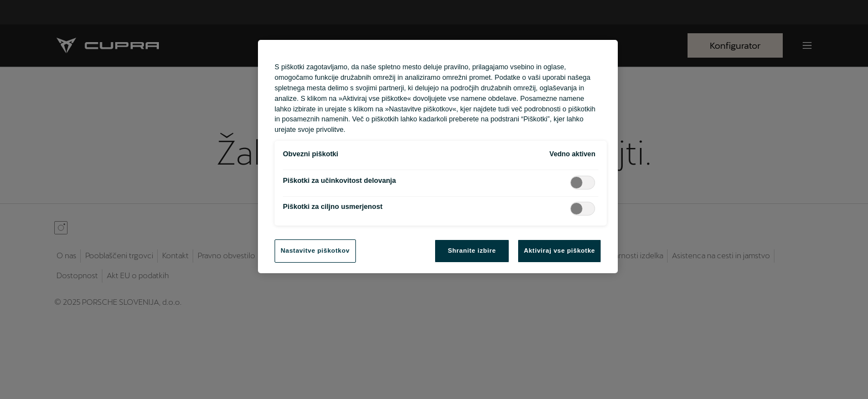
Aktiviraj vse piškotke (559, 250)
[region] (438, 157)
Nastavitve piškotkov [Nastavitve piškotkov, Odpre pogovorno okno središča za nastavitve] (315, 250)
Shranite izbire (472, 250)
